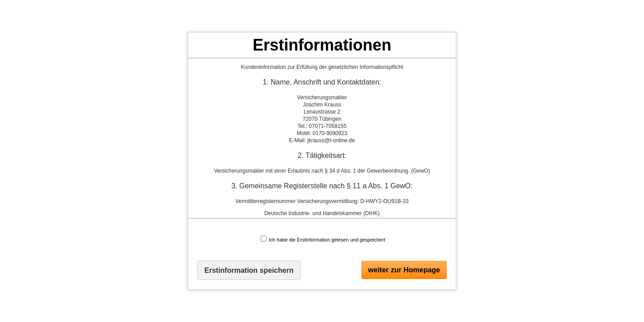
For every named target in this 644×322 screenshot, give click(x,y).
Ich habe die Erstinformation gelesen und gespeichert (323, 239)
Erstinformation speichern (249, 270)
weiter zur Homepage (404, 270)
